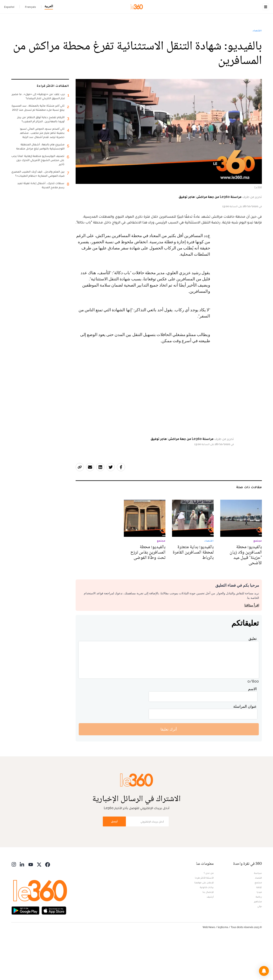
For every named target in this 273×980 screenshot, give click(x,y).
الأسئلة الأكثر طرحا (204, 918)
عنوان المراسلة (245, 747)
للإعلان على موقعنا (204, 923)
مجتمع (258, 923)
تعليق (253, 679)
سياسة (258, 913)
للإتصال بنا (208, 932)
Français (30, 7)
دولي (260, 946)
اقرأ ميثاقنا (252, 646)
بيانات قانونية (207, 927)
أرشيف (210, 937)
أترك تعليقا (169, 769)
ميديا (259, 932)
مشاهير (258, 942)
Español (9, 7)
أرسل (114, 862)
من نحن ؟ (209, 913)
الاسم (252, 729)
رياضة (259, 937)
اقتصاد (257, 56)
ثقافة (259, 927)
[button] (264, 971)
